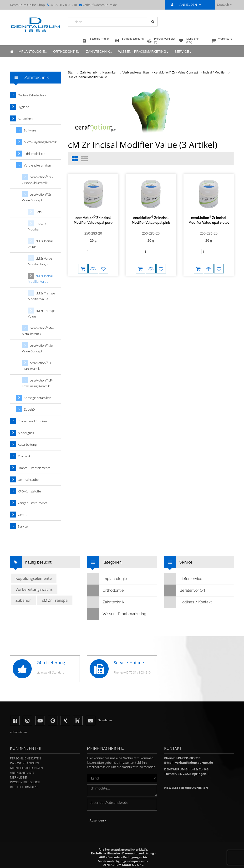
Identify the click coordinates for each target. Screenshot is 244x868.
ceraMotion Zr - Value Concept (176, 72)
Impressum (138, 861)
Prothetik (24, 456)
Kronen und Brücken (32, 421)
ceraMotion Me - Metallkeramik (38, 331)
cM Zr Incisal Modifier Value (88, 77)
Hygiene (23, 107)
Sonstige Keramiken (38, 398)
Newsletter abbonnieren (186, 788)
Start (71, 72)
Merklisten (19, 777)
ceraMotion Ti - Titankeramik (37, 366)
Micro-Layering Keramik (40, 142)
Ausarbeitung (27, 444)
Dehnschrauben (29, 480)
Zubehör (30, 409)
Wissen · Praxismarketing (143, 52)
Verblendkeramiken (136, 72)
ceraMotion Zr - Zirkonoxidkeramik (37, 180)
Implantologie (33, 52)
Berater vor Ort (185, 591)
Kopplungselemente (34, 578)
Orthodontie (67, 52)
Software (30, 130)
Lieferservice (183, 579)
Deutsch (225, 5)
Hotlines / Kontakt (188, 602)
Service (183, 52)
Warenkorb (222, 41)
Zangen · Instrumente (33, 503)
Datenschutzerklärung (138, 853)
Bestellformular (24, 787)
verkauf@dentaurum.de (100, 5)
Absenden (98, 820)
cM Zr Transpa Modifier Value (42, 296)
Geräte (23, 515)
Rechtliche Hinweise (105, 853)
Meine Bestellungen (26, 768)
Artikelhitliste (22, 773)
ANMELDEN (188, 5)
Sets (39, 212)
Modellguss (26, 433)
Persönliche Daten (25, 758)
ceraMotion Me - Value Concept (38, 348)
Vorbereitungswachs (34, 589)
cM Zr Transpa (55, 600)
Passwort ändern (25, 763)
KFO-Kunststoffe (29, 491)
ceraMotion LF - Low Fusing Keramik (38, 383)
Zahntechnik (99, 52)
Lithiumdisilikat (34, 154)
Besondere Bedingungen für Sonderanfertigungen (123, 859)
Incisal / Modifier (214, 72)
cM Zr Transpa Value (42, 314)
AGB (102, 857)
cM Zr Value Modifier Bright (40, 261)
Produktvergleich (25, 782)
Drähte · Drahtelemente (34, 468)
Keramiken (110, 72)
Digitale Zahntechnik (32, 95)
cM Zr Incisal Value (40, 244)
